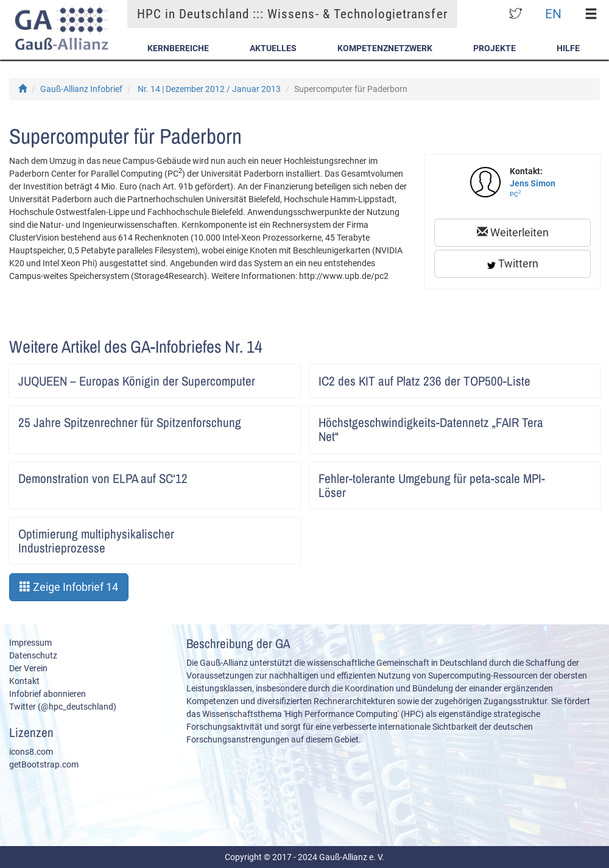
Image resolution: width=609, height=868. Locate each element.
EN (553, 14)
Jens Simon (533, 183)
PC (516, 195)
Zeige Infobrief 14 (69, 587)
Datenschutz (33, 655)
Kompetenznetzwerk (385, 48)
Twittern (513, 263)
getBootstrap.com (44, 764)
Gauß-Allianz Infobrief (81, 89)
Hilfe (568, 48)
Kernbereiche (178, 48)
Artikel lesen (283, 377)
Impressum (30, 643)
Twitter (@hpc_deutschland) (63, 707)
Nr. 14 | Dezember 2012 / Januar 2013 (209, 89)
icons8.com (31, 752)
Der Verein (28, 668)
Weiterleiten (513, 232)
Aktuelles (273, 48)
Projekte (495, 48)
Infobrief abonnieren (48, 694)
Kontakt (24, 681)
